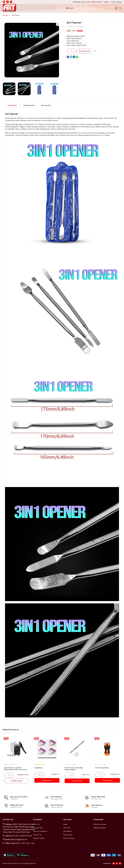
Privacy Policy (38, 828)
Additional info (29, 105)
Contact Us (37, 835)
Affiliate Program (100, 828)
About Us (36, 824)
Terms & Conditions (40, 831)
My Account (68, 835)
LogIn (65, 824)
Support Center (39, 838)
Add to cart (84, 51)
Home (6, 15)
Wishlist (106, 2)
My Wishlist (67, 831)
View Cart (67, 828)
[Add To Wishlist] (95, 51)
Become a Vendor (100, 824)
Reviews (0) (46, 105)
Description (12, 105)
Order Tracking (116, 2)
